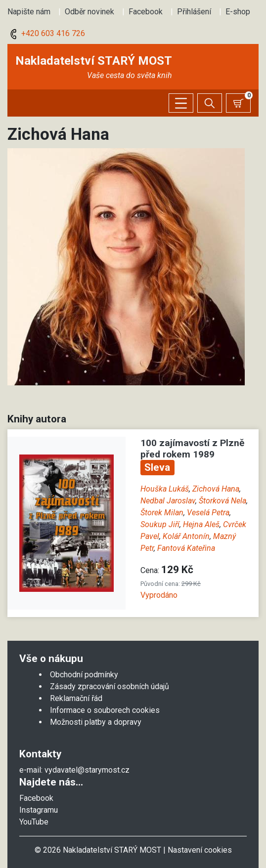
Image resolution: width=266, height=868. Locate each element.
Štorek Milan (162, 513)
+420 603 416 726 (46, 33)
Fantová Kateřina (186, 548)
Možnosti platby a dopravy (96, 722)
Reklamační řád (76, 698)
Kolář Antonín (186, 536)
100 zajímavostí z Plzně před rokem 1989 (192, 449)
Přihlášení (194, 12)
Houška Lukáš (165, 489)
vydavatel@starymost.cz (87, 770)
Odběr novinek (89, 12)
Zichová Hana (216, 489)
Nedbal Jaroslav (168, 501)
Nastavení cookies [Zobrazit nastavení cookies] (200, 850)
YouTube (34, 822)
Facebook (146, 12)
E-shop (238, 12)
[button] (126, 266)
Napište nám (29, 12)
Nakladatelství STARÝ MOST (94, 61)
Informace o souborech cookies (105, 710)
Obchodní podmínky (84, 675)
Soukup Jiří (160, 524)
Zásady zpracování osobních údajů (110, 686)
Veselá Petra (208, 513)
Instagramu (39, 810)
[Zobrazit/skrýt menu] (181, 103)
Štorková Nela (222, 501)
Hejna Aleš (201, 524)
